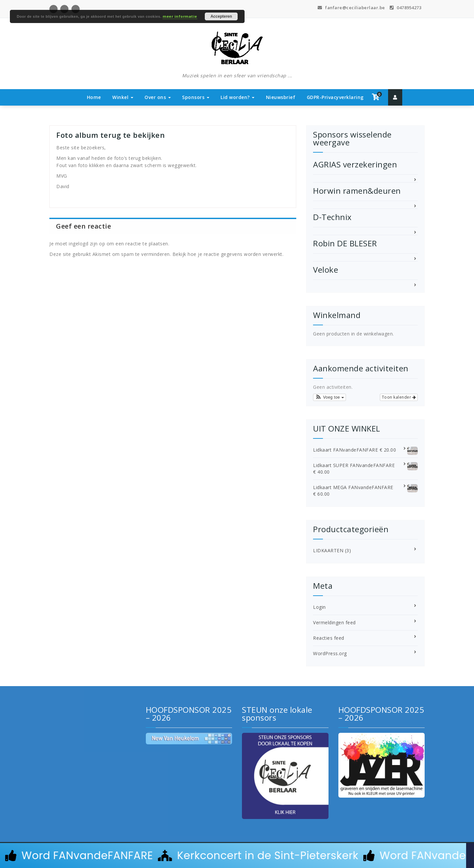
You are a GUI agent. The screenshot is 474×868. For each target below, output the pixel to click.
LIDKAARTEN (328, 550)
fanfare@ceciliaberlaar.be (351, 8)
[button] (329, 397)
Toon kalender (399, 397)
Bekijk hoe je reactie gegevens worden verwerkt (227, 254)
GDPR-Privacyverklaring (335, 97)
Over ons (158, 97)
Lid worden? (237, 97)
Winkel (123, 97)
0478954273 (406, 8)
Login (319, 607)
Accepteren (221, 16)
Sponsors (196, 97)
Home (94, 97)
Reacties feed (329, 638)
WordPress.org (330, 653)
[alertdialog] (237, 856)
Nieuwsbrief (281, 97)
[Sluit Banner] (470, 856)
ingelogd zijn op (87, 244)
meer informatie (180, 16)
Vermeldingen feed (334, 622)
